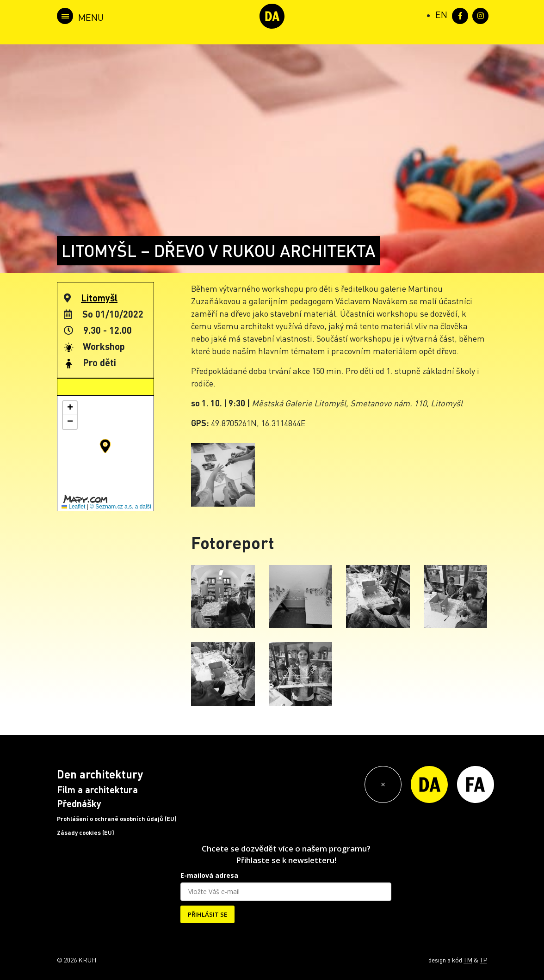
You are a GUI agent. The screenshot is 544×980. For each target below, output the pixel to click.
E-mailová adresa (209, 875)
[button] (105, 446)
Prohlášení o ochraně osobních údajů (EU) (117, 819)
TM (468, 960)
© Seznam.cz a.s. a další (121, 507)
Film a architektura (97, 790)
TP (483, 960)
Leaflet (73, 507)
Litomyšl (99, 298)
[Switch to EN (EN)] (441, 14)
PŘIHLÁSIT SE (207, 914)
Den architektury (100, 774)
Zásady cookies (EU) (86, 833)
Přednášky (79, 803)
